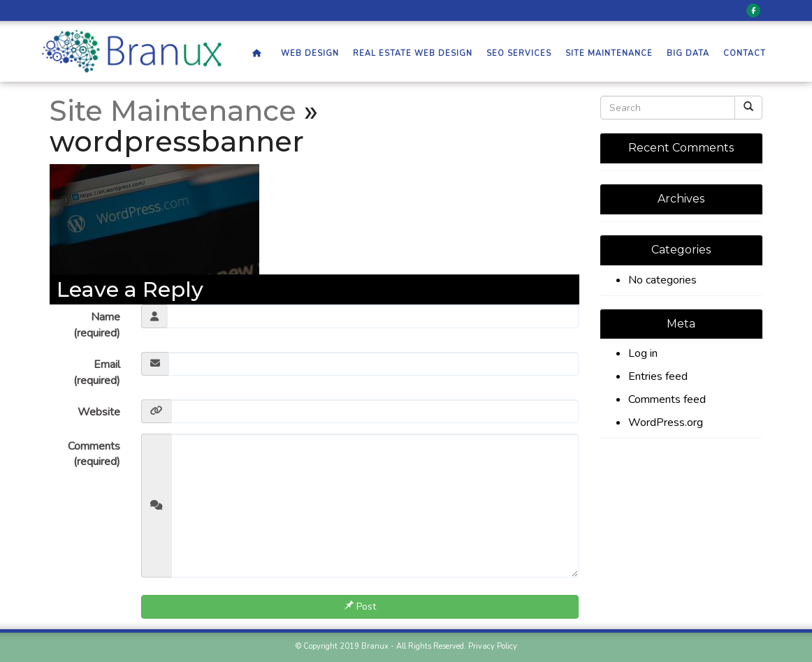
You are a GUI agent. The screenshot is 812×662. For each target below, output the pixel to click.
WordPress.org (666, 422)
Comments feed (667, 399)
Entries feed (658, 376)
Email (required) (97, 373)
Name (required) (97, 325)
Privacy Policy (493, 646)
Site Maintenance (173, 111)
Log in (643, 353)
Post (360, 606)
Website (99, 412)
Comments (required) (94, 454)
